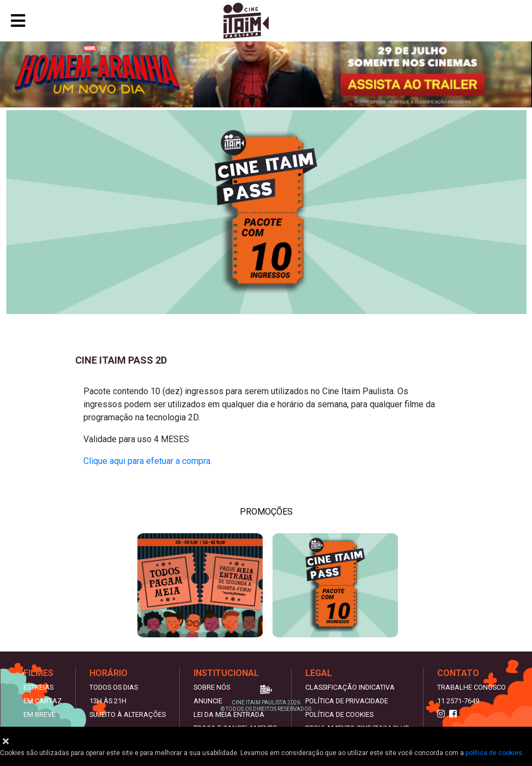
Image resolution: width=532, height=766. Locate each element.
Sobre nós (212, 687)
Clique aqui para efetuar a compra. (149, 461)
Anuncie (208, 701)
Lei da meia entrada (229, 714)
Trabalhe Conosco (471, 687)
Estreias (38, 687)
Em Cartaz (43, 701)
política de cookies (494, 753)
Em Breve (40, 714)
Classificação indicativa (350, 687)
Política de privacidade (347, 701)
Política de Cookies (339, 714)
